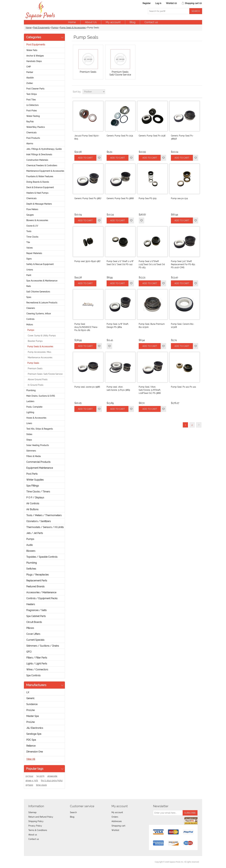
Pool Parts (32, 474)
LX (28, 692)
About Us (91, 22)
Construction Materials (37, 160)
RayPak (30, 122)
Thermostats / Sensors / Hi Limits (45, 527)
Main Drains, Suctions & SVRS (41, 396)
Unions (30, 270)
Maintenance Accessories (40, 357)
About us (33, 835)
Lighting (30, 412)
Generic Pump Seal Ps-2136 (152, 136)
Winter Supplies (35, 480)
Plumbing (31, 390)
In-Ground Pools (36, 385)
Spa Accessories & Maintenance (42, 281)
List (200, 92)
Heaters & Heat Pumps (37, 193)
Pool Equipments (41, 28)
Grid (194, 92)
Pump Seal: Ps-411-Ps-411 (183, 387)
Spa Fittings (33, 486)
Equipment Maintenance (40, 468)
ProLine (30, 710)
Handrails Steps (34, 61)
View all (31, 759)
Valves (29, 248)
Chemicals (31, 133)
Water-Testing (33, 116)
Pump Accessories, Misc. (40, 352)
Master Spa (33, 716)
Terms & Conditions (38, 830)
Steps (29, 440)
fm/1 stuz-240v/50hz (52, 781)
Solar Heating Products (38, 445)
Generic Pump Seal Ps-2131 (120, 136)
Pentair (30, 72)
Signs (29, 259)
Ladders (30, 401)
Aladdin (30, 78)
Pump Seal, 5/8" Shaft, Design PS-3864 (118, 326)
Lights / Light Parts (37, 664)
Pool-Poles (32, 111)
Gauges (30, 215)
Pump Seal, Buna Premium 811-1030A (152, 326)
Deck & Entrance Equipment (40, 187)
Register (147, 3)
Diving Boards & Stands (38, 182)
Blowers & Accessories (37, 220)
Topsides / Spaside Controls (42, 557)
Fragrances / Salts (36, 610)
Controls (30, 319)
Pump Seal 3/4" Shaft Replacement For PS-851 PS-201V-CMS (183, 264)
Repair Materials (34, 253)
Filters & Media (33, 456)
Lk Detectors (32, 105)
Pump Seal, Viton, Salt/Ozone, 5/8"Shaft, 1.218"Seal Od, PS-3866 (150, 390)
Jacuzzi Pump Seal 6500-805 (87, 137)
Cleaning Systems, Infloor (39, 314)
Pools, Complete (34, 407)
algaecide (52, 776)
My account (113, 22)
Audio (30, 545)
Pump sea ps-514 (179, 198)
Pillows (30, 628)
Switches (31, 569)
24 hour (29, 776)
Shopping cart (118, 826)
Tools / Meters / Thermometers (44, 515)
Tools (29, 231)
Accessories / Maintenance (41, 592)
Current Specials (35, 640)
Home (72, 22)
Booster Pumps (35, 341)
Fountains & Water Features (40, 176)
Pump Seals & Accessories (73, 28)
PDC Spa (31, 740)
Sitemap (32, 812)
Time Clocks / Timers (38, 492)
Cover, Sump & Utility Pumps (42, 336)
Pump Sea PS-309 (148, 198)
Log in (158, 3)
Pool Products (33, 138)
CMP (29, 67)
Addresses (117, 821)
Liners (29, 423)
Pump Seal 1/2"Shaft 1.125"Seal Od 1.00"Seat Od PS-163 (152, 264)
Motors (30, 325)
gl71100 (29, 785)
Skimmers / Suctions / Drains (43, 646)
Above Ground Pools (38, 379)
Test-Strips (32, 94)
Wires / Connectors (37, 670)
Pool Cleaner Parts (35, 89)
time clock (41, 785)
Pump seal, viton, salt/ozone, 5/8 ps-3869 (118, 388)
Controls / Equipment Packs (42, 598)
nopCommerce (43, 862)
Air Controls (33, 503)
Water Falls (32, 50)
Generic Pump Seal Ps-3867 (88, 198)
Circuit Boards (34, 622)
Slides (29, 434)
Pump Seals (33, 363)
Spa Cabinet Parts (36, 616)
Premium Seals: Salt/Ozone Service (45, 374)
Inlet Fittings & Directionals (39, 155)
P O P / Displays (35, 498)
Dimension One (35, 752)
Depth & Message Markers (39, 204)
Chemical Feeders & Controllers (42, 165)
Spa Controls (33, 675)
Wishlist (115, 830)
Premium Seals (35, 368)
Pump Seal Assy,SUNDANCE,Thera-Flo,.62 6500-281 (86, 327)
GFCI (29, 652)
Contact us (151, 22)
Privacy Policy (35, 826)
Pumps (55, 28)
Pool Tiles (31, 100)
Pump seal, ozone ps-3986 (87, 387)
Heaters (31, 604)
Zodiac (30, 83)
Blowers (31, 551)
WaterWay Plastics (36, 127)
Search (73, 812)
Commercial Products (38, 462)
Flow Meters (32, 209)
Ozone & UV (32, 226)
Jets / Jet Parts (35, 533)
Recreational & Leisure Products (42, 303)
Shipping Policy (36, 821)
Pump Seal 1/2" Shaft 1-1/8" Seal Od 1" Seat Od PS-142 (120, 263)
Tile (28, 242)
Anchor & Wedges (35, 56)
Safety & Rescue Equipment (40, 264)
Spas (29, 297)
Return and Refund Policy (41, 817)
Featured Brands (35, 587)
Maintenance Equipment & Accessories (45, 171)
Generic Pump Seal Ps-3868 (120, 198)
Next (199, 425)
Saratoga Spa (34, 734)
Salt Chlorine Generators (38, 292)
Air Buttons (32, 509)
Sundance (32, 704)
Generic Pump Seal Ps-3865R (182, 137)
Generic (30, 698)
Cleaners (31, 308)
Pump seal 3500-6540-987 (87, 261)
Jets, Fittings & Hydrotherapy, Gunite (44, 149)
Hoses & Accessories (36, 418)
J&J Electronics (35, 728)
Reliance (31, 746)
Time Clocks (32, 237)
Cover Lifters (33, 634)
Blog (133, 22)
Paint (29, 275)
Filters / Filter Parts (37, 658)
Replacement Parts (37, 581)
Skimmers (31, 451)
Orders (115, 817)
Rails (29, 286)
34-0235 (40, 776)
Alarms (30, 144)
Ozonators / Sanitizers (39, 521)
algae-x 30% (32, 781)
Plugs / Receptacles (37, 575)
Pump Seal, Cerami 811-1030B (182, 326)
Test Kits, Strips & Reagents (40, 429)
